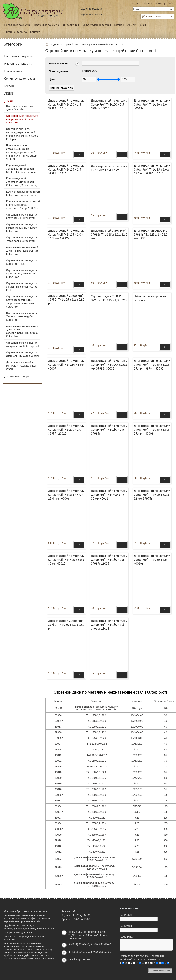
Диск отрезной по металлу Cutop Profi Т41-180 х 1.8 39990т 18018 (109, 625)
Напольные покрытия (17, 25)
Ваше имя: (126, 915)
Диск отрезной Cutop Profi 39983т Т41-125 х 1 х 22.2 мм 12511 (152, 235)
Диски (144, 25)
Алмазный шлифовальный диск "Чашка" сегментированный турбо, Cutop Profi (22, 331)
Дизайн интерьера (16, 32)
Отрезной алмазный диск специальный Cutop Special (23, 344)
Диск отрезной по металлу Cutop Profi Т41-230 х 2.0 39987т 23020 (66, 430)
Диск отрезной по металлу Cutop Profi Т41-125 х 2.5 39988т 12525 (66, 169)
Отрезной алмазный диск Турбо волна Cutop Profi (22, 239)
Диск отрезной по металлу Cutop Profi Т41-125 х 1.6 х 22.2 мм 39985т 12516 (152, 169)
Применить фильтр (61, 88)
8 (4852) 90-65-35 (91, 14)
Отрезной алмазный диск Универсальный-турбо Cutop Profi (22, 316)
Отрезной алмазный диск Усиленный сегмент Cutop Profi (22, 287)
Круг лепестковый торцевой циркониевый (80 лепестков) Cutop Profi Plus (23, 205)
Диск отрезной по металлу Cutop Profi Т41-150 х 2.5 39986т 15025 (109, 104)
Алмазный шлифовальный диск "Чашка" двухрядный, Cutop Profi (22, 251)
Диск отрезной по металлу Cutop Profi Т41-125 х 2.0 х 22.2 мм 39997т (66, 235)
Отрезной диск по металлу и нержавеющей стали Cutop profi (22, 119)
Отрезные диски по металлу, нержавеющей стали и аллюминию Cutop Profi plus (22, 134)
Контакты (36, 32)
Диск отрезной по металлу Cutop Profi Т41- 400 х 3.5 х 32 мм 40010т (66, 560)
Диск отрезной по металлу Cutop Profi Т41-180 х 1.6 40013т (152, 104)
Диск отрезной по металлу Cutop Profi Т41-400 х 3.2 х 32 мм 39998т (152, 495)
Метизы (119, 25)
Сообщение (127, 937)
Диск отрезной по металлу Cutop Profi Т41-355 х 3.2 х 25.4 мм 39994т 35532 (152, 365)
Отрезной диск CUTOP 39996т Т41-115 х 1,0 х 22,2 (109, 298)
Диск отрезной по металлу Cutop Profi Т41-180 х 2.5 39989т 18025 (109, 560)
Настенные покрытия (47, 25)
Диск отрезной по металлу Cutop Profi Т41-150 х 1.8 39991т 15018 (66, 104)
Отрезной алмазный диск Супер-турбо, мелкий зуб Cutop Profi (22, 274)
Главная (47, 44)
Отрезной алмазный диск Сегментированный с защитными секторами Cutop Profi (22, 301)
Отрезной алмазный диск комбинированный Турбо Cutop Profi (22, 228)
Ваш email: (126, 926)
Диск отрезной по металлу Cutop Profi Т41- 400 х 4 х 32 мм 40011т (109, 495)
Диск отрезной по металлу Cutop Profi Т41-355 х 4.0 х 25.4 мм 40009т (66, 495)
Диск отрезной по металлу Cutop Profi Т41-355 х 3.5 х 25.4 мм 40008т (152, 430)
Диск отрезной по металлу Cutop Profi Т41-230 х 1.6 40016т (152, 560)
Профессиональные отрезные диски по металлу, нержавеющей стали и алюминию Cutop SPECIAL (22, 152)
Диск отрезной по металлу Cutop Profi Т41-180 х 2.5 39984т (109, 430)
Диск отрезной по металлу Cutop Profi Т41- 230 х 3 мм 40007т (66, 365)
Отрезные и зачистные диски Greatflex (20, 108)
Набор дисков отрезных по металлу (152, 298)
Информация (71, 25)
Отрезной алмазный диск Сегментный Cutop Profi (22, 216)
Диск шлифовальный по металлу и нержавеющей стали (21, 366)
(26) (90, 71)
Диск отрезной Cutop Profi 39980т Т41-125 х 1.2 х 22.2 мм (66, 300)
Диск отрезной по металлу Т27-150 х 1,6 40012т (109, 168)
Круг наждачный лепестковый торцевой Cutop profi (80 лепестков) (22, 182)
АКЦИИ (132, 25)
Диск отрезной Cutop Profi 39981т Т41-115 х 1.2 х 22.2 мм (109, 235)
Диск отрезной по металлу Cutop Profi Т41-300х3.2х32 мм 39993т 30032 (109, 365)
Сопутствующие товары (97, 25)
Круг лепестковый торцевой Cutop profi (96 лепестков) (23, 193)
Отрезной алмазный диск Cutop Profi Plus (22, 262)
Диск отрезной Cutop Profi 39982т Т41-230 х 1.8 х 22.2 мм (66, 625)
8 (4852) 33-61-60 (91, 9)
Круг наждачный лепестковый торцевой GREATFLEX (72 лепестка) (21, 169)
